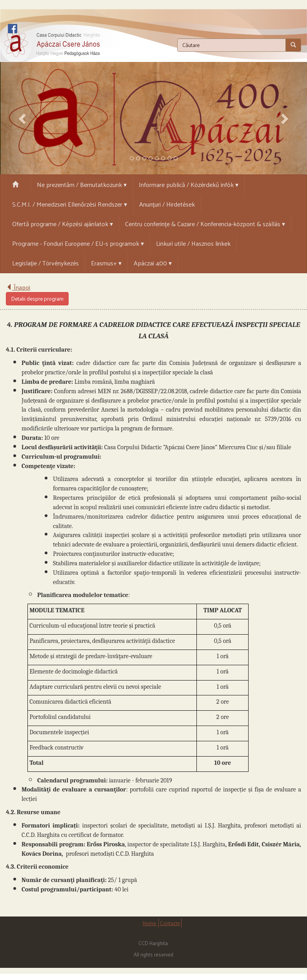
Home (150, 923)
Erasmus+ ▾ (106, 263)
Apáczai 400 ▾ (153, 263)
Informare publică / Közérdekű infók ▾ (189, 184)
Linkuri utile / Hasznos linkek (193, 243)
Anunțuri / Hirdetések (167, 204)
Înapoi (18, 287)
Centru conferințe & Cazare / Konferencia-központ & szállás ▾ (205, 224)
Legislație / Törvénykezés (45, 263)
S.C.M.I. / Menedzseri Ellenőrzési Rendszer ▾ (70, 204)
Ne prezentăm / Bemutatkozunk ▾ (82, 184)
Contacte (170, 923)
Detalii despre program (37, 299)
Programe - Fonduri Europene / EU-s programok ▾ (78, 243)
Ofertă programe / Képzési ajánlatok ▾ (63, 224)
